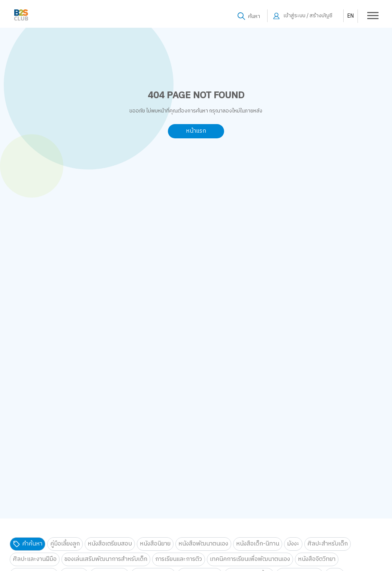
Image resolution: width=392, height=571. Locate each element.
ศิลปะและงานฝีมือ (35, 559)
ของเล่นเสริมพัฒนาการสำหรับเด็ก (106, 559)
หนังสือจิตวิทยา (317, 559)
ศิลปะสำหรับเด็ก (328, 544)
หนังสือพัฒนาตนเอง (203, 544)
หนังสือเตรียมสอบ (110, 544)
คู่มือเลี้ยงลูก (65, 544)
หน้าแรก (196, 131)
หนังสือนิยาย (155, 544)
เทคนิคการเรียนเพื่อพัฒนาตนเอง (250, 559)
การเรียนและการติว (179, 559)
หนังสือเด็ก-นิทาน (258, 544)
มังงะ (293, 544)
